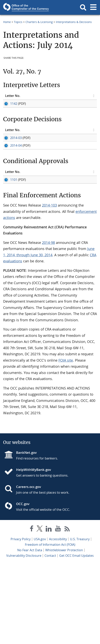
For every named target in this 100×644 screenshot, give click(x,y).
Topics (18, 22)
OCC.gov (23, 584)
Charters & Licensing (39, 22)
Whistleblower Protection (64, 630)
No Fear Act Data (30, 630)
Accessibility (58, 619)
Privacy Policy (21, 619)
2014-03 (11, 162)
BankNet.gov (26, 533)
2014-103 (49, 285)
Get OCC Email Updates (76, 636)
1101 (9, 238)
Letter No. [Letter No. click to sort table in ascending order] (10, 98)
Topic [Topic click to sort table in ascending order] (28, 97)
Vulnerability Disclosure (24, 636)
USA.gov (40, 619)
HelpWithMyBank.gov (34, 550)
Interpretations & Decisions (74, 22)
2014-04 (11, 183)
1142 (9, 107)
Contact (50, 636)
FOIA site (66, 440)
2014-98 (48, 323)
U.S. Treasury (80, 619)
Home (7, 22)
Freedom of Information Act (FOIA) (50, 625)
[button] (83, 7)
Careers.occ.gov (29, 567)
